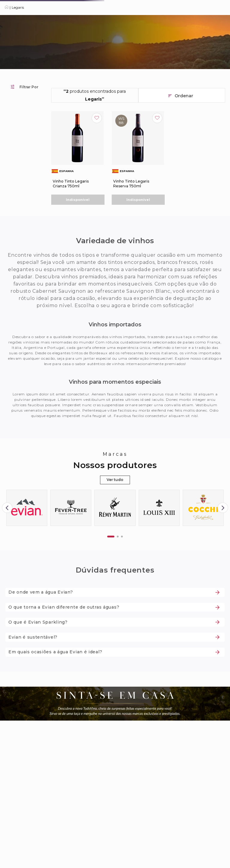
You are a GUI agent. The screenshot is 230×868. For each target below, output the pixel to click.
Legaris (18, 7)
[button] (111, 537)
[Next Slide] (223, 508)
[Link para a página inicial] (7, 8)
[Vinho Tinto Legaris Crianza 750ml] (78, 158)
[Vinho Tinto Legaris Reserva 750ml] (138, 158)
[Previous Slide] (7, 508)
